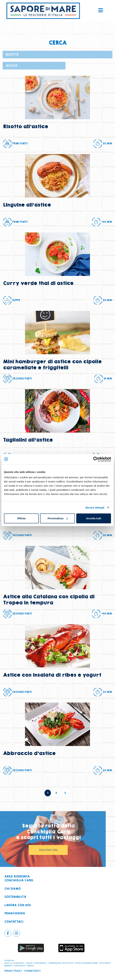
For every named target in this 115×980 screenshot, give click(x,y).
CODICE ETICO (19, 966)
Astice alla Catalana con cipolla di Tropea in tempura (49, 600)
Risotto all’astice (25, 127)
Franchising (15, 914)
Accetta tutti (94, 518)
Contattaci (14, 922)
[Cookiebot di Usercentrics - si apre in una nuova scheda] (96, 459)
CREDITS (30, 966)
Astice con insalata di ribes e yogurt (52, 675)
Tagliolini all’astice (28, 440)
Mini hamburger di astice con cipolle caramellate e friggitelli (52, 365)
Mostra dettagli (95, 507)
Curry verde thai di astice (38, 283)
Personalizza (58, 518)
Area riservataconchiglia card (19, 879)
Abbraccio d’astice (29, 753)
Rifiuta (21, 518)
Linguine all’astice (27, 205)
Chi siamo (13, 889)
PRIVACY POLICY (13, 971)
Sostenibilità (15, 897)
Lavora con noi (18, 905)
